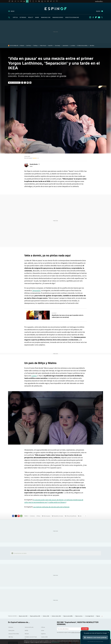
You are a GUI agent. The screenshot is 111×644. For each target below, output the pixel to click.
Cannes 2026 (44, 637)
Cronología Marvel (90, 616)
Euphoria (43, 634)
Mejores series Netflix (68, 616)
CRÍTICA (15, 17)
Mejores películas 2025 (35, 616)
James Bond (65, 46)
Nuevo (98, 11)
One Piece (29, 46)
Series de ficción (29, 627)
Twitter (102, 17)
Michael (22, 46)
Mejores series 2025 (23, 616)
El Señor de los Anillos (82, 46)
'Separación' (37, 290)
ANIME (37, 17)
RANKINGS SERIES (58, 17)
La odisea (73, 46)
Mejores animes (79, 616)
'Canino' (34, 376)
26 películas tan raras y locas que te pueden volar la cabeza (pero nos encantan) (67, 316)
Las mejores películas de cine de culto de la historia (51, 507)
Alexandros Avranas (58, 516)
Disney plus (11, 630)
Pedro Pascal (43, 46)
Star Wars (92, 46)
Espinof (56, 9)
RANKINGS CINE (46, 17)
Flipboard (96, 17)
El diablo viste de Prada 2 (31, 638)
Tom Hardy (57, 46)
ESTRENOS (23, 17)
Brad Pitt (50, 46)
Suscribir (85, 629)
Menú (13, 11)
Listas (43, 630)
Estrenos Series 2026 (56, 616)
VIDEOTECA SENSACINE (72, 17)
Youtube (99, 17)
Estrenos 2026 (46, 616)
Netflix (26, 630)
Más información (56, 642)
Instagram (90, 17)
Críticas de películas (71, 516)
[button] (35, 164)
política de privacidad (76, 632)
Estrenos (33, 516)
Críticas (38, 516)
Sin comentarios (15, 83)
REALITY (31, 17)
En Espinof (54, 313)
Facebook (93, 17)
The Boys (35, 46)
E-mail (30, 83)
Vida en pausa (47, 516)
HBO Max (11, 637)
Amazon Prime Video (14, 634)
